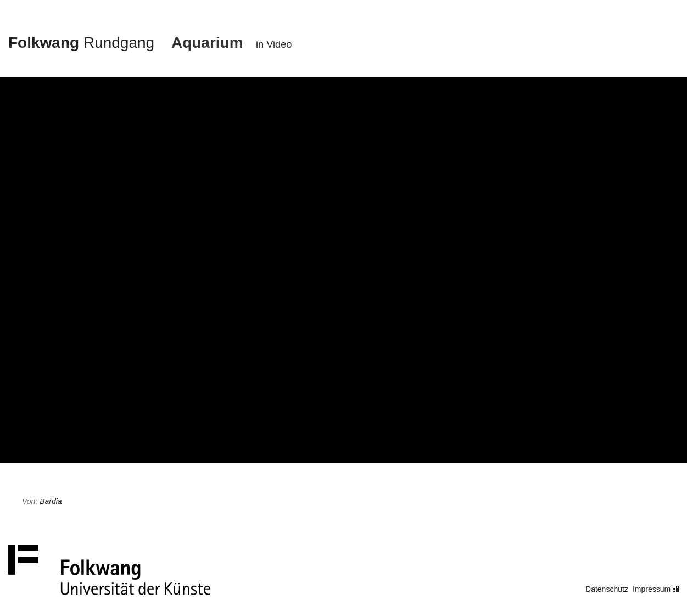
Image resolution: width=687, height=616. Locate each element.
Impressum (652, 589)
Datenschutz (607, 589)
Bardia (51, 501)
